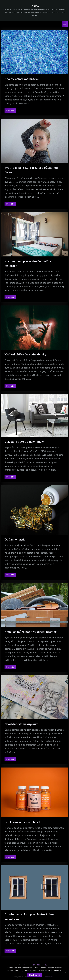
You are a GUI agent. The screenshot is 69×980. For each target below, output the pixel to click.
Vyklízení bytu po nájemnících (25, 442)
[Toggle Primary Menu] (65, 24)
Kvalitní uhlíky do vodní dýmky (25, 354)
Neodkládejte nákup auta (21, 724)
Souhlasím (35, 975)
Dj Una (35, 6)
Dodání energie (15, 539)
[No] (66, 972)
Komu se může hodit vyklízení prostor (31, 632)
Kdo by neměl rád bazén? (22, 79)
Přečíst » (11, 111)
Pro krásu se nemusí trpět (22, 822)
